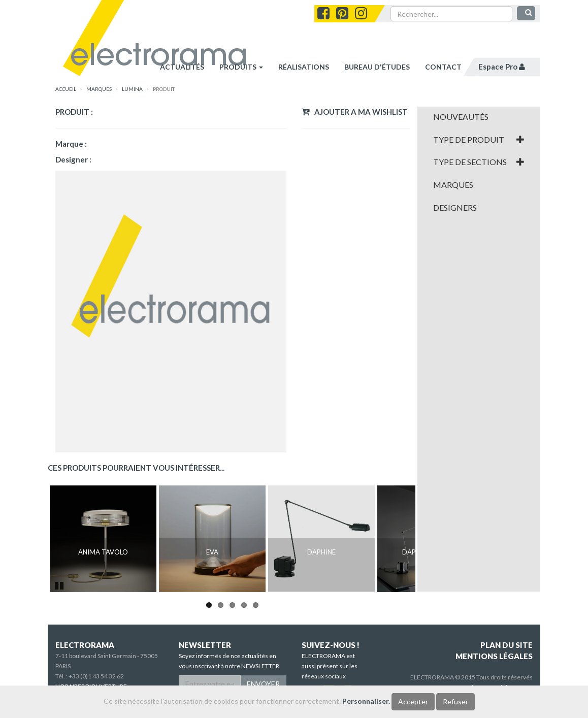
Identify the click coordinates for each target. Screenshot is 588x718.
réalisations (304, 67)
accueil (66, 89)
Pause (60, 584)
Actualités (182, 67)
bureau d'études (377, 67)
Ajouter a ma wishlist (355, 112)
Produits (241, 67)
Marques (453, 185)
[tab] (479, 117)
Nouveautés (461, 117)
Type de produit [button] (479, 140)
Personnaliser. (366, 701)
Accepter (413, 701)
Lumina (132, 89)
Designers (455, 208)
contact (443, 67)
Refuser (455, 701)
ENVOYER (263, 684)
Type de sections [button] (479, 162)
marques (99, 89)
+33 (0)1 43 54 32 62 (96, 676)
